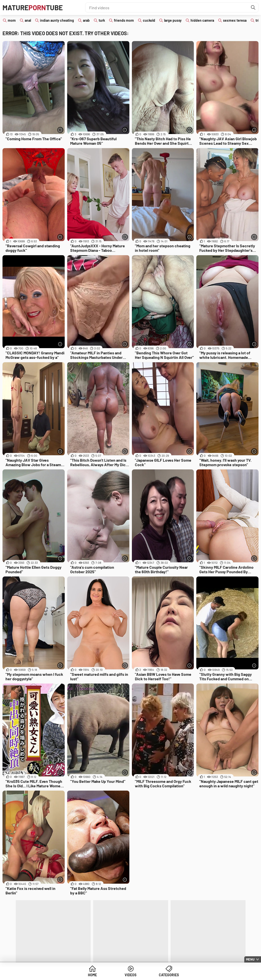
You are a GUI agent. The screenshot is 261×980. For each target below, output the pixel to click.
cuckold (149, 20)
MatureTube (33, 7)
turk (102, 20)
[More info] (60, 130)
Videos (130, 975)
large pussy (173, 20)
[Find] (253, 7)
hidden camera (202, 20)
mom (12, 20)
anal (28, 20)
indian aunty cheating (57, 20)
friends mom (124, 20)
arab (86, 20)
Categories (169, 975)
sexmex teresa (235, 20)
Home (92, 975)
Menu (250, 959)
